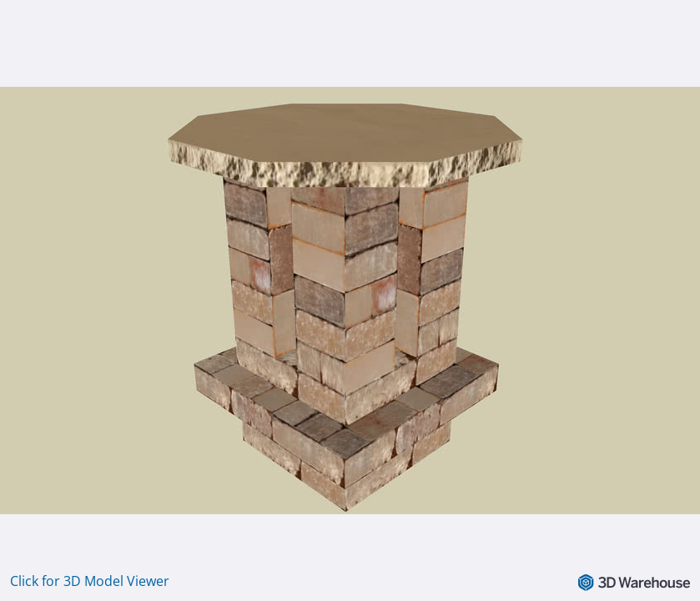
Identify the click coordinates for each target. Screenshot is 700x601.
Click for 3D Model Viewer (90, 581)
